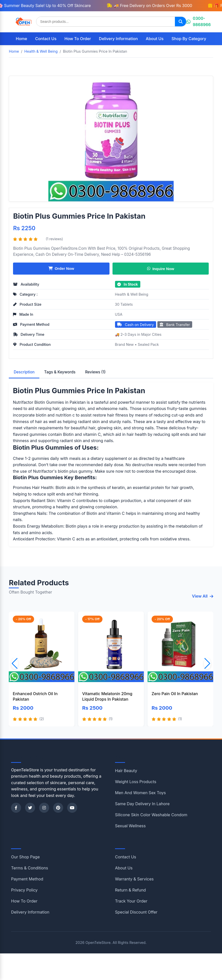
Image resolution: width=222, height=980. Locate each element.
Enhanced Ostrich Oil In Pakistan (35, 696)
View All (203, 596)
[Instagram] (44, 808)
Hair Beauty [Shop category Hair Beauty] (126, 771)
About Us (155, 39)
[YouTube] (72, 808)
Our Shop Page (25, 857)
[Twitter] (30, 808)
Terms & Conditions (29, 868)
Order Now (61, 268)
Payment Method (27, 879)
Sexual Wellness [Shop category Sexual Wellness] (130, 826)
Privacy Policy (24, 890)
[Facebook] (16, 808)
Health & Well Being (132, 294)
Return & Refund (130, 890)
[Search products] (106, 22)
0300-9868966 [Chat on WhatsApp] (199, 22)
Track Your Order (131, 901)
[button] (207, 664)
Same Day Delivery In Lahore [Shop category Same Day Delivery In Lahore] (142, 804)
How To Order (78, 39)
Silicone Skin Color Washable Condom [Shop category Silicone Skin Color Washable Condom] (151, 815)
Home (21, 39)
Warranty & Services (134, 879)
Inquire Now (161, 268)
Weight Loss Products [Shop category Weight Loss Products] (136, 782)
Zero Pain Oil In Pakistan (175, 694)
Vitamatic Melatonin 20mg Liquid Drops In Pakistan (107, 696)
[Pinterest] (58, 808)
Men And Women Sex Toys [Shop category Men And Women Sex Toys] (140, 793)
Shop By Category (189, 39)
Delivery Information (118, 39)
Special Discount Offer (136, 912)
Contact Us (46, 39)
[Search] (181, 22)
